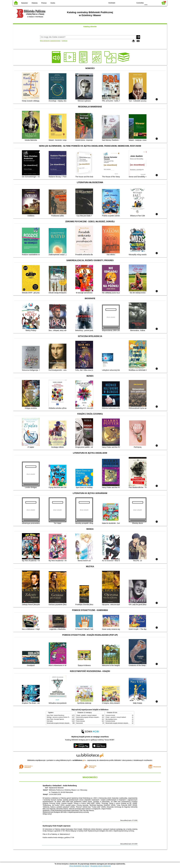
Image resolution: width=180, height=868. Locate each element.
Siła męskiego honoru (111, 719)
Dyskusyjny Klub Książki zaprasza (56, 826)
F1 (150, 3)
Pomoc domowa (80, 721)
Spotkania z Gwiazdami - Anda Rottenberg (60, 786)
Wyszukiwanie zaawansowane (50, 41)
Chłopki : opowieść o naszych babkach (86, 715)
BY (132, 3)
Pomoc (44, 3)
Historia (35, 3)
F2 (155, 3)
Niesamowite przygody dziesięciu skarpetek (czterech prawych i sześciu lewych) (68, 723)
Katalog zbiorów (90, 27)
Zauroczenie (79, 723)
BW (123, 3)
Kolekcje (64, 41)
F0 (146, 3)
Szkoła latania (80, 719)
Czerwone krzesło (110, 715)
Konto (53, 3)
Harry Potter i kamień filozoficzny (55, 715)
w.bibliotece (79, 760)
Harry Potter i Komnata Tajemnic (55, 719)
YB (128, 3)
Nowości (25, 3)
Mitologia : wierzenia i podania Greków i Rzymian (60, 717)
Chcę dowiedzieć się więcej (79, 866)
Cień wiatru (50, 721)
